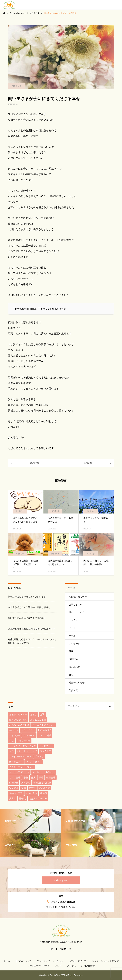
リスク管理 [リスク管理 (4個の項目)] (15, 777)
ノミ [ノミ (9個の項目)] (11, 751)
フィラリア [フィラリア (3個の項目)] (46, 751)
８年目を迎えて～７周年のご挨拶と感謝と (29, 607)
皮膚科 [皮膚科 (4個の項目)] (13, 799)
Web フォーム (61, 880)
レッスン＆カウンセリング (105, 961)
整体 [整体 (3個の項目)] (24, 788)
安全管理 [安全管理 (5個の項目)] (14, 788)
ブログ (58, 966)
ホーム (7, 961)
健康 (71, 651)
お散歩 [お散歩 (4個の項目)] (34, 714)
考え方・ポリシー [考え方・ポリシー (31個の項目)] (38, 799)
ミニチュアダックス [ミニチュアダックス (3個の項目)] (19, 772)
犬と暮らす (17, 86)
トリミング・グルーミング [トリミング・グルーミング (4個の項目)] (23, 746)
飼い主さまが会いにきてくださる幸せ (27, 618)
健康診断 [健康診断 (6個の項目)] (14, 783)
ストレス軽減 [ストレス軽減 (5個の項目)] (44, 735)
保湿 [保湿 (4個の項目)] (41, 777)
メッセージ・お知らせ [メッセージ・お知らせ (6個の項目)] (44, 772)
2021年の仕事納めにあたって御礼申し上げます (32, 629)
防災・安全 (75, 690)
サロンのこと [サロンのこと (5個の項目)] (28, 730)
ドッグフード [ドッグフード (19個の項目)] (46, 746)
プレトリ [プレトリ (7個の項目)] (39, 756)
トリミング (75, 620)
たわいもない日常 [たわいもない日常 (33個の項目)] (18, 720)
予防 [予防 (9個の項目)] (26, 777)
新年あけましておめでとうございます (27, 597)
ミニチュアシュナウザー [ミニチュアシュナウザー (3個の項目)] (21, 767)
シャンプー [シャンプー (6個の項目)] (15, 735)
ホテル (72, 636)
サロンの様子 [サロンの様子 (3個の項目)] (44, 730)
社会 (71, 675)
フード (72, 628)
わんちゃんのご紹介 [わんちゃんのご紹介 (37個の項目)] (19, 725)
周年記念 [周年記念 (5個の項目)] (26, 783)
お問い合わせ (88, 966)
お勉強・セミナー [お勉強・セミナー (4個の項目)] (18, 714)
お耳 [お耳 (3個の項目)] (42, 714)
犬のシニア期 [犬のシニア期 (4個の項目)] (16, 793)
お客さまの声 (76, 604)
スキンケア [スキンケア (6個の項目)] (29, 735)
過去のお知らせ (77, 683)
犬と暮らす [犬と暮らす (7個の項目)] (44, 788)
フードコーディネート (38, 966)
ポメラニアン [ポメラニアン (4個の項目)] (16, 762)
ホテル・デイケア (78, 961)
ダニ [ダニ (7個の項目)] (11, 741)
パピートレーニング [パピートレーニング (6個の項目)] (27, 751)
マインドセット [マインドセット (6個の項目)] (34, 762)
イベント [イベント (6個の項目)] (14, 730)
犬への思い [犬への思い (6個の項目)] (31, 793)
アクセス (71, 966)
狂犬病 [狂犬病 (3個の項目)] (43, 793)
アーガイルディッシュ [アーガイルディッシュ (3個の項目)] (44, 725)
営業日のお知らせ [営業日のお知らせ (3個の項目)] (42, 783)
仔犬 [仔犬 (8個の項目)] (33, 777)
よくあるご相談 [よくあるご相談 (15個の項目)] (38, 720)
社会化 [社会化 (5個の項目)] (22, 799)
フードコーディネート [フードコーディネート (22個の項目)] (20, 756)
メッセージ (75, 644)
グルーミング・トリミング (50, 961)
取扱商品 (73, 659)
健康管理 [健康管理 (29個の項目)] (51, 777)
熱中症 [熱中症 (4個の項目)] (32, 788)
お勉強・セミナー (78, 597)
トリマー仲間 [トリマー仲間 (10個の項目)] (24, 741)
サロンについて (77, 612)
